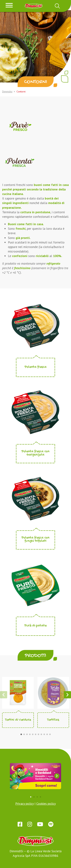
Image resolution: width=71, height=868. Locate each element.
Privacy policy (24, 804)
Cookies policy (46, 804)
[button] (21, 734)
